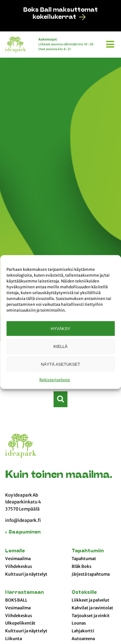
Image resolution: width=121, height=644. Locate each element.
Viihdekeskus (19, 567)
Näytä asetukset (61, 364)
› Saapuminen (23, 532)
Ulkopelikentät (20, 623)
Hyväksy (60, 328)
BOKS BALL (16, 600)
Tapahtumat (84, 559)
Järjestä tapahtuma (91, 574)
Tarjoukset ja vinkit (91, 616)
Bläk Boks (81, 567)
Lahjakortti (83, 631)
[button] (111, 43)
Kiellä (60, 346)
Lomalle (15, 551)
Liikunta (14, 639)
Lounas (79, 623)
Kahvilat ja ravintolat (92, 608)
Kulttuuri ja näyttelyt (26, 574)
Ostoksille (84, 593)
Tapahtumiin (88, 551)
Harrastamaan (25, 593)
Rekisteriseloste (55, 380)
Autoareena (83, 639)
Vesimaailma (18, 559)
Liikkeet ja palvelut (91, 600)
